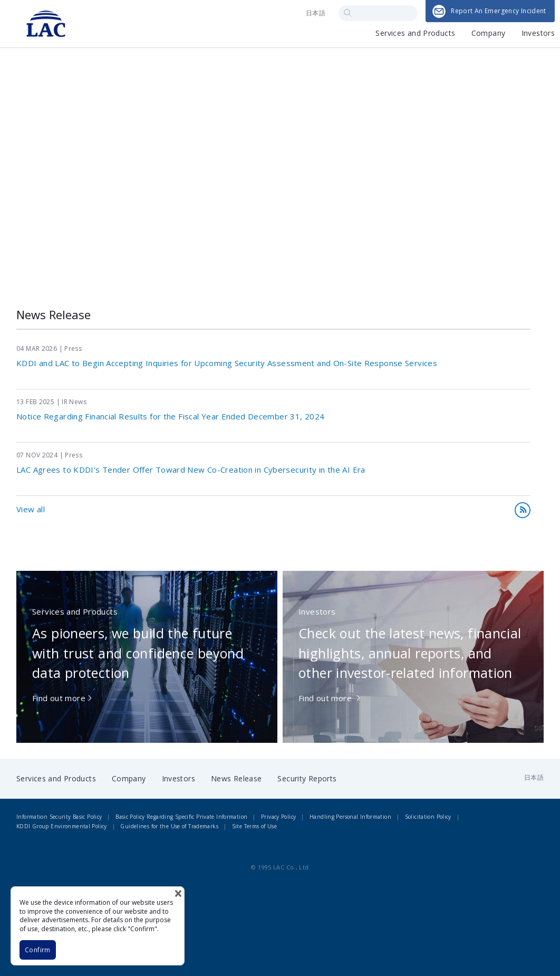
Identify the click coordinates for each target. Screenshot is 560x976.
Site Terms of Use (254, 826)
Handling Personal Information (350, 817)
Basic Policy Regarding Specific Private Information (181, 817)
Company (489, 34)
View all (31, 509)
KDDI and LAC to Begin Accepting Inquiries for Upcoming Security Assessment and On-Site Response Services (227, 363)
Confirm (38, 950)
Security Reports (307, 778)
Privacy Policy (278, 817)
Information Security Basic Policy (59, 817)
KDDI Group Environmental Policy (62, 826)
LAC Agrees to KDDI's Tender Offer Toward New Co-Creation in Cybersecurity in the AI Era (191, 470)
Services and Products (415, 34)
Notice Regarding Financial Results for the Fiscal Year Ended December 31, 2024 (170, 416)
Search (348, 13)
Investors (538, 34)
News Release (236, 778)
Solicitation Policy (428, 817)
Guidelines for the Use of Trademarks (169, 826)
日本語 (316, 13)
